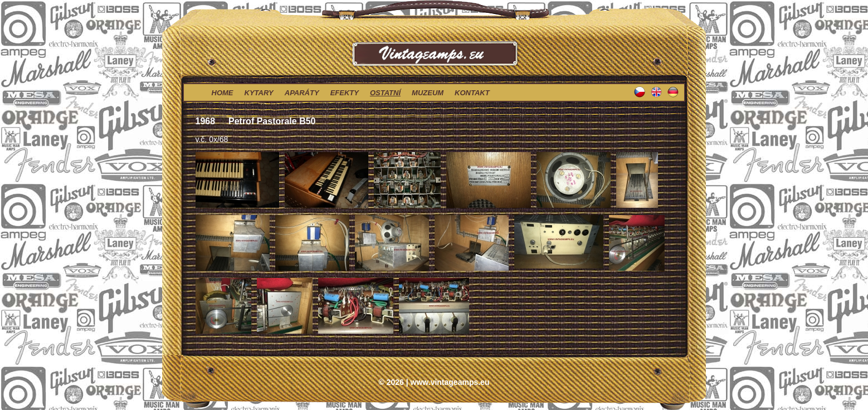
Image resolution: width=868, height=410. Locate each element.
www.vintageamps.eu (450, 382)
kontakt (472, 93)
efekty (345, 93)
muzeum (428, 93)
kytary (259, 93)
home (223, 93)
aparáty (302, 93)
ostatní (385, 93)
